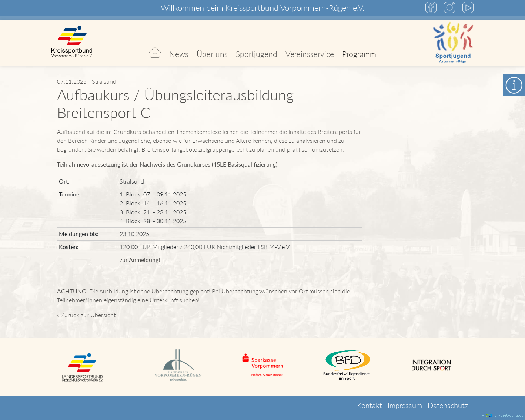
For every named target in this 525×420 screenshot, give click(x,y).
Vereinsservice (310, 54)
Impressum (405, 405)
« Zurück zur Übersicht (86, 315)
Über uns (212, 54)
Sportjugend (257, 54)
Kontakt (369, 405)
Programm (359, 54)
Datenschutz (448, 405)
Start (155, 43)
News (179, 54)
